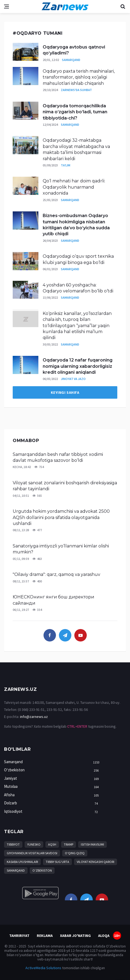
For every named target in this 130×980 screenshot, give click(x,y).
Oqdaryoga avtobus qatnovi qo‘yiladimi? (74, 50)
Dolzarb (53, 803)
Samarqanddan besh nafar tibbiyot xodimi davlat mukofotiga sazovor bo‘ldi (58, 457)
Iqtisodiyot (53, 812)
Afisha (53, 795)
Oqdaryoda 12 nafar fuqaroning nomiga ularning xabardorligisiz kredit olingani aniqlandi (78, 366)
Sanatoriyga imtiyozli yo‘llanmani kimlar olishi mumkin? (61, 549)
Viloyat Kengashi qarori (96, 862)
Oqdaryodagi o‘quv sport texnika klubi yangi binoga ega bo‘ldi (78, 259)
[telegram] (65, 635)
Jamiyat (53, 778)
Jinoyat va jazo (73, 379)
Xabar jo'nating (75, 936)
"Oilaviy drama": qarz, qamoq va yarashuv (56, 574)
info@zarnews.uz (34, 717)
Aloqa (104, 936)
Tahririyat (19, 936)
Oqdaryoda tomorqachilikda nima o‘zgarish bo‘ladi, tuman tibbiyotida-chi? (75, 112)
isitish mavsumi (92, 844)
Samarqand (71, 60)
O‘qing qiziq (75, 853)
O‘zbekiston (53, 770)
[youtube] (81, 635)
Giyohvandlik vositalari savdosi (32, 853)
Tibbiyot (13, 844)
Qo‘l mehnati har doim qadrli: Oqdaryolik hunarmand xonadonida (74, 187)
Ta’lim (66, 165)
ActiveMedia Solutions (43, 968)
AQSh (52, 844)
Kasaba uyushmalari (22, 862)
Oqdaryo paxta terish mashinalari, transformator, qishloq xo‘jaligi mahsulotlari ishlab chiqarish (79, 77)
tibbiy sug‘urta (57, 862)
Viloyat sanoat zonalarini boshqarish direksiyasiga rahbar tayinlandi (65, 486)
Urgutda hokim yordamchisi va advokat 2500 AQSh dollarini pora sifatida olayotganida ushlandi (61, 517)
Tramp (69, 844)
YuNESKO (34, 844)
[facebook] (50, 635)
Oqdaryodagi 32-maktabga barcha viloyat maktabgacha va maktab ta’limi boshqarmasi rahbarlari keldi (76, 149)
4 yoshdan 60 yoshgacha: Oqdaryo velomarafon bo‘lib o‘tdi (78, 288)
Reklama (45, 936)
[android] (40, 893)
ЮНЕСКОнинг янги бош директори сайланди (54, 600)
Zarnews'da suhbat (76, 90)
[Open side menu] (6, 7)
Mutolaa (53, 787)
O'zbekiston (42, 870)
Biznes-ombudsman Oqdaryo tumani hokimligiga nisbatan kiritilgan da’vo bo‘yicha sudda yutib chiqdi (76, 225)
